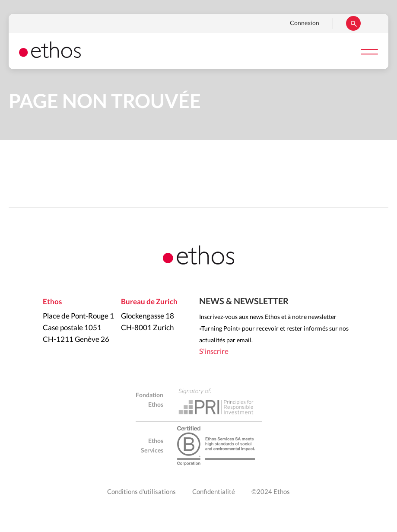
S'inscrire (214, 352)
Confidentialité (214, 492)
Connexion (305, 23)
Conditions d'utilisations (141, 492)
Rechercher (353, 23)
